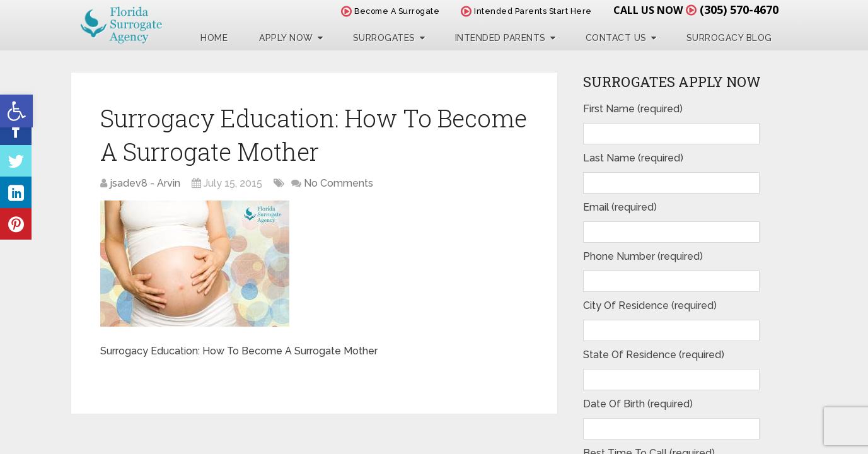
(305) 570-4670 (739, 9)
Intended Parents (501, 38)
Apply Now (286, 38)
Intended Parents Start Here (526, 11)
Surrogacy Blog (729, 38)
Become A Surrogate (390, 11)
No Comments (339, 183)
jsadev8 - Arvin (145, 183)
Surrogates (384, 38)
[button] (16, 111)
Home (214, 38)
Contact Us (616, 38)
